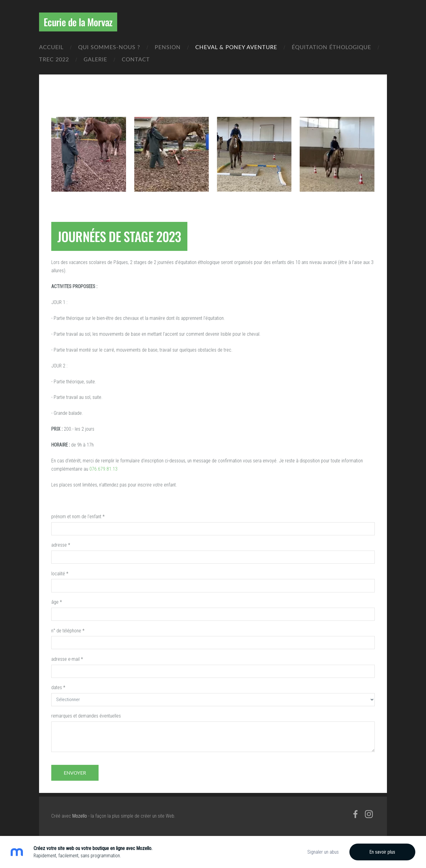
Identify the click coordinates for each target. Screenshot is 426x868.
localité (60, 574)
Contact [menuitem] (136, 59)
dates (58, 687)
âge (57, 602)
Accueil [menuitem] (51, 47)
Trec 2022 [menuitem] (54, 59)
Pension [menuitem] (168, 47)
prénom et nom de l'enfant (78, 517)
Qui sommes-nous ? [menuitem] (109, 47)
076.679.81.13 (103, 469)
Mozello (80, 816)
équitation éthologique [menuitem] (331, 47)
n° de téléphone (68, 631)
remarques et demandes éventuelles (86, 716)
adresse (61, 545)
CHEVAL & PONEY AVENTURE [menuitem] (236, 47)
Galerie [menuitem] (95, 59)
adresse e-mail (67, 659)
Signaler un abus (323, 852)
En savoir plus (382, 852)
